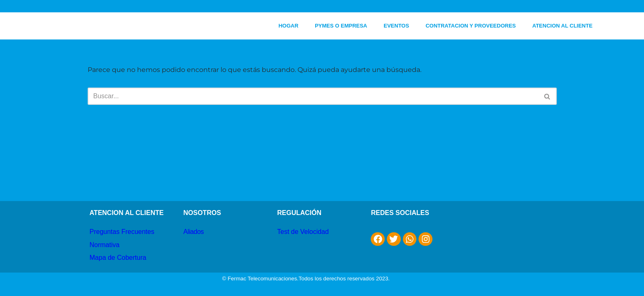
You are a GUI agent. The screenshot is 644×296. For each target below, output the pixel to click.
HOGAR (288, 26)
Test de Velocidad (303, 232)
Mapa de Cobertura (118, 258)
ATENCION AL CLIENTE (563, 26)
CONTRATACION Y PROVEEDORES (471, 26)
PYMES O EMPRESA (341, 26)
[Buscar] (313, 96)
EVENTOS (396, 26)
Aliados (193, 232)
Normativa (105, 245)
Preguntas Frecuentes (122, 232)
